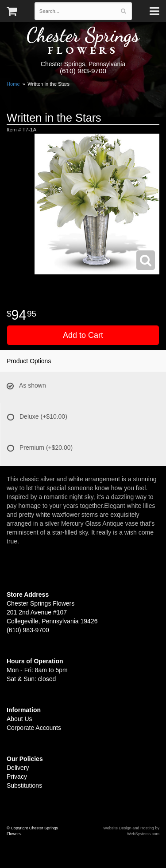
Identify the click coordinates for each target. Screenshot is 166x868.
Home (13, 84)
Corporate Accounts (34, 728)
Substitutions (24, 785)
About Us (19, 719)
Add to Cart (83, 335)
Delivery (18, 768)
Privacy (17, 777)
